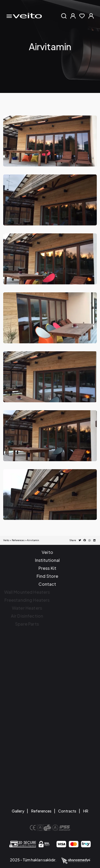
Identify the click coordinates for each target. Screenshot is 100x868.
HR (86, 811)
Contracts (67, 811)
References (41, 811)
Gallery (18, 811)
